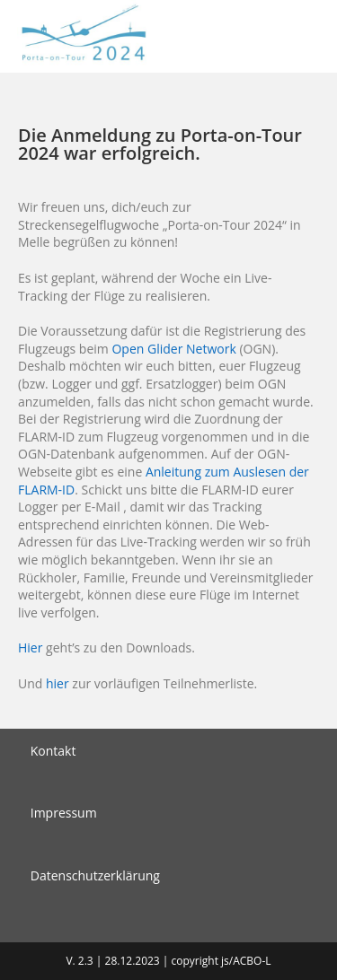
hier (58, 683)
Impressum (64, 813)
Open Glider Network (173, 349)
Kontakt (53, 751)
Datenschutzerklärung (95, 875)
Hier (30, 647)
